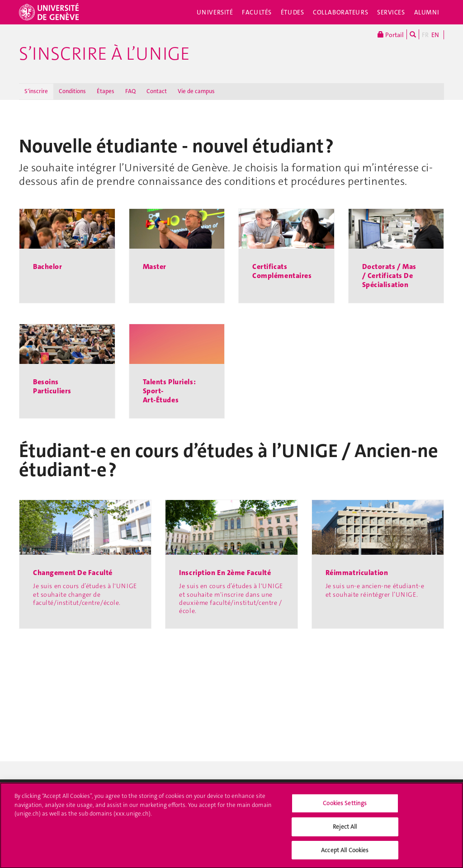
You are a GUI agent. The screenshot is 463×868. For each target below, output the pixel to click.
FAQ (130, 91)
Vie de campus (196, 91)
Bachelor (48, 267)
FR (425, 35)
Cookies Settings (345, 808)
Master (155, 267)
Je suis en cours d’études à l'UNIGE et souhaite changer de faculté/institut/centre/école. (85, 594)
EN (435, 35)
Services (391, 12)
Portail (391, 34)
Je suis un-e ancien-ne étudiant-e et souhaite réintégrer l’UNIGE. (375, 590)
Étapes (106, 91)
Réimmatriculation (357, 573)
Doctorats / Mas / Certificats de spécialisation (389, 276)
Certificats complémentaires (282, 271)
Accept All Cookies (345, 854)
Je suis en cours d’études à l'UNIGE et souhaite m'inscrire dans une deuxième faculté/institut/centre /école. (231, 598)
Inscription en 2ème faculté (225, 573)
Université (215, 12)
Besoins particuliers (52, 386)
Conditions (72, 91)
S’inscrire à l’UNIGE (104, 54)
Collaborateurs (340, 12)
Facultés (257, 12)
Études (292, 12)
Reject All (345, 831)
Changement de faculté (73, 573)
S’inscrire (36, 91)
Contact (157, 91)
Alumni (427, 12)
